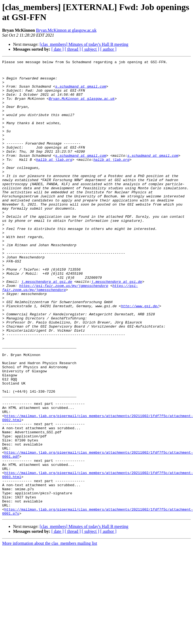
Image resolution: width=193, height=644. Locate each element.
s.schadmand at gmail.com (81, 92)
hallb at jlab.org (54, 180)
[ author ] (108, 49)
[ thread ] (73, 49)
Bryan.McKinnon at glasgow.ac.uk (66, 30)
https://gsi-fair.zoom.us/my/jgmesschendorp (64, 331)
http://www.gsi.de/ (140, 355)
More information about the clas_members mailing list (50, 634)
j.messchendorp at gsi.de (47, 326)
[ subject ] (91, 49)
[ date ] (57, 49)
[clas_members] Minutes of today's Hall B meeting (84, 44)
